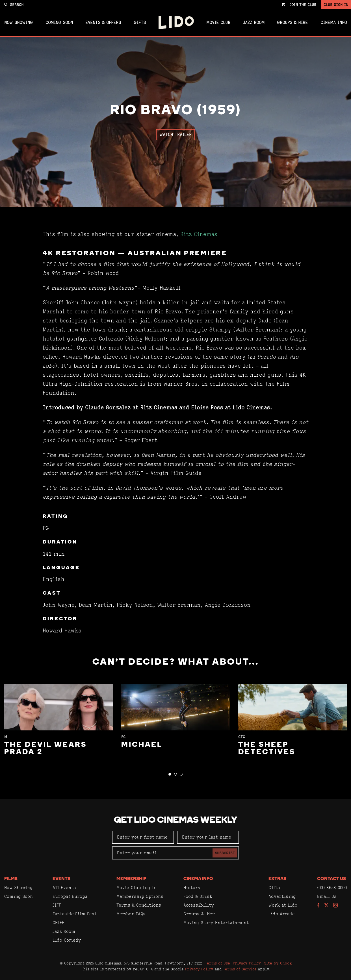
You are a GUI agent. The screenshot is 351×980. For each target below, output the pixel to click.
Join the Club (303, 5)
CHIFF (58, 923)
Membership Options (140, 896)
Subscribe (225, 853)
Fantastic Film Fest (75, 914)
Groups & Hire (292, 23)
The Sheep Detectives (267, 749)
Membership (131, 879)
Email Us (327, 896)
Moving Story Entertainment (216, 923)
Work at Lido (283, 905)
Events (61, 879)
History (192, 888)
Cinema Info (334, 23)
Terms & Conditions (139, 905)
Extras (277, 879)
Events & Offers (103, 23)
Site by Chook (278, 963)
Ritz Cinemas (199, 234)
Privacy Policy (247, 963)
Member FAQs (131, 914)
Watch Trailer (175, 135)
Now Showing (19, 23)
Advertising (282, 896)
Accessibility (199, 905)
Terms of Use (217, 963)
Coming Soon (59, 23)
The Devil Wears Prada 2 (45, 749)
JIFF (57, 905)
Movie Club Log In (136, 888)
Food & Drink (198, 896)
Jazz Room (254, 23)
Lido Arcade (282, 914)
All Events (64, 888)
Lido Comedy (67, 940)
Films (11, 879)
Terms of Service (240, 969)
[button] (170, 774)
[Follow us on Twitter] (326, 906)
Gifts (140, 23)
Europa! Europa (70, 896)
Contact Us (331, 879)
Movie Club (218, 23)
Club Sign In (336, 5)
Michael (142, 745)
